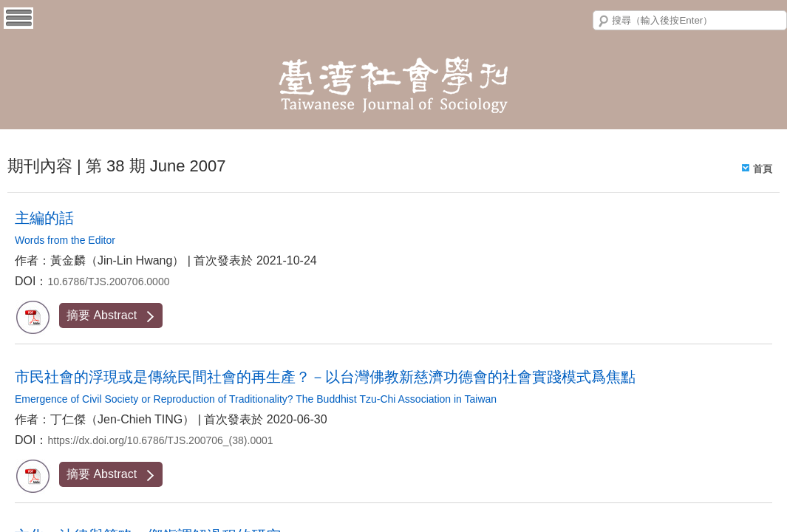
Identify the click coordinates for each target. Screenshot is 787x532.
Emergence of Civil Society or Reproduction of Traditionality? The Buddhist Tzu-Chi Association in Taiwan (256, 399)
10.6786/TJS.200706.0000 (108, 282)
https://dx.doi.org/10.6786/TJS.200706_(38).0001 (160, 440)
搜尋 (604, 21)
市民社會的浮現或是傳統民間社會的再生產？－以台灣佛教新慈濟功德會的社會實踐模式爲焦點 (325, 377)
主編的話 (44, 218)
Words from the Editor (65, 240)
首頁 (763, 169)
